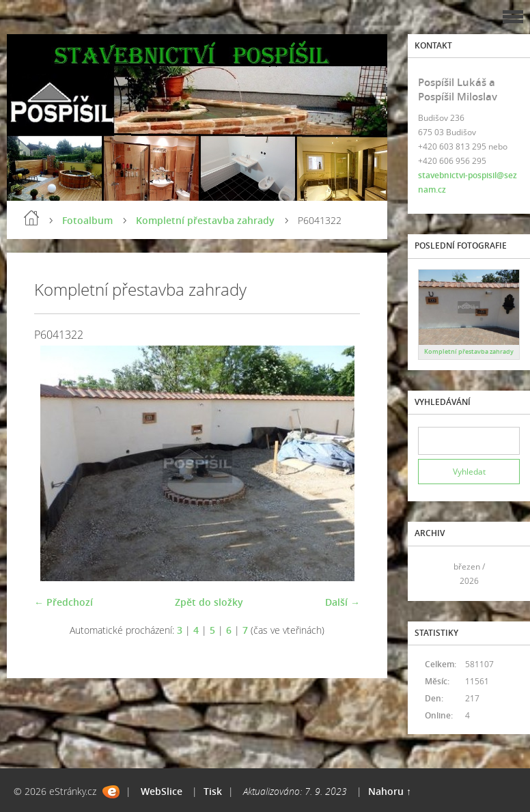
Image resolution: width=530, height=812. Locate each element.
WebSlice (162, 791)
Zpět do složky (209, 602)
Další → (343, 602)
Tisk (213, 791)
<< (433, 573)
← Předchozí (64, 602)
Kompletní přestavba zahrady (205, 220)
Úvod (31, 218)
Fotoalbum (87, 220)
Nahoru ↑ (390, 791)
